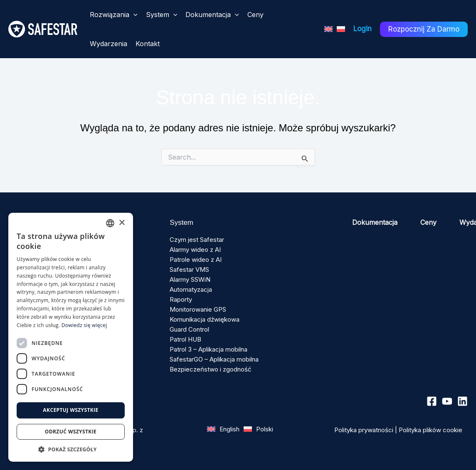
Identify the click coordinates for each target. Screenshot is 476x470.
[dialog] (71, 337)
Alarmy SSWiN (190, 279)
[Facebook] (432, 401)
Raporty (181, 299)
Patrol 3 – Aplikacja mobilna (208, 349)
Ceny (428, 222)
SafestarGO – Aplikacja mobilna (214, 359)
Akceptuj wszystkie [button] (70, 410)
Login (363, 29)
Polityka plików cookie (430, 430)
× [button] (122, 223)
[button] (133, 15)
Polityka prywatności (364, 430)
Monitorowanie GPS (198, 309)
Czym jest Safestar (197, 240)
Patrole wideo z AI (196, 260)
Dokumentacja (375, 222)
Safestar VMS (189, 269)
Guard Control (189, 329)
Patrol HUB (185, 339)
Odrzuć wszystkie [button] (71, 432)
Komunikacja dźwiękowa (205, 319)
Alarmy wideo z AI (195, 250)
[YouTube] (447, 401)
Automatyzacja (191, 289)
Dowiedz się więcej (84, 325)
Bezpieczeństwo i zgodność (211, 369)
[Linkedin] (462, 401)
